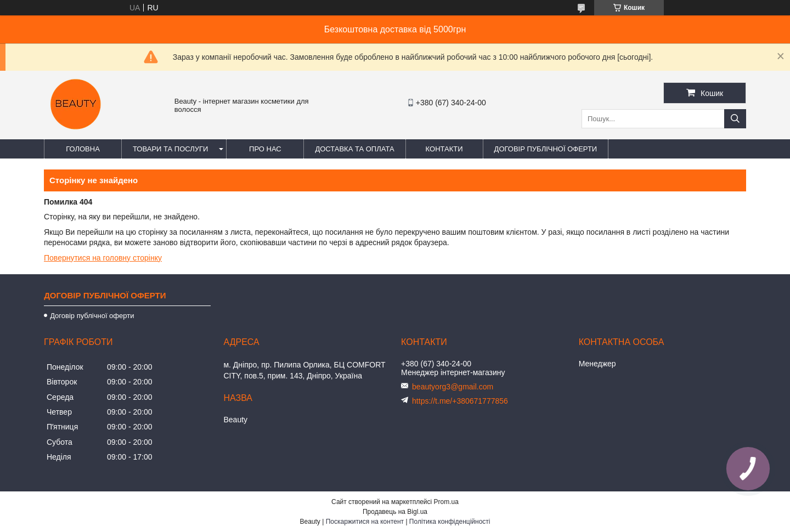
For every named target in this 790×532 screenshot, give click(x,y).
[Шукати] (735, 119)
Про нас (265, 149)
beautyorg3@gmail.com (453, 387)
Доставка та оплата (354, 149)
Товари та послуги (170, 149)
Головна (83, 149)
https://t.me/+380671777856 (460, 401)
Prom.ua (446, 502)
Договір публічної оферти (546, 149)
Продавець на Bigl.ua (395, 512)
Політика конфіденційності (450, 522)
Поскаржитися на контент (365, 522)
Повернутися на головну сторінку (103, 258)
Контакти (444, 149)
